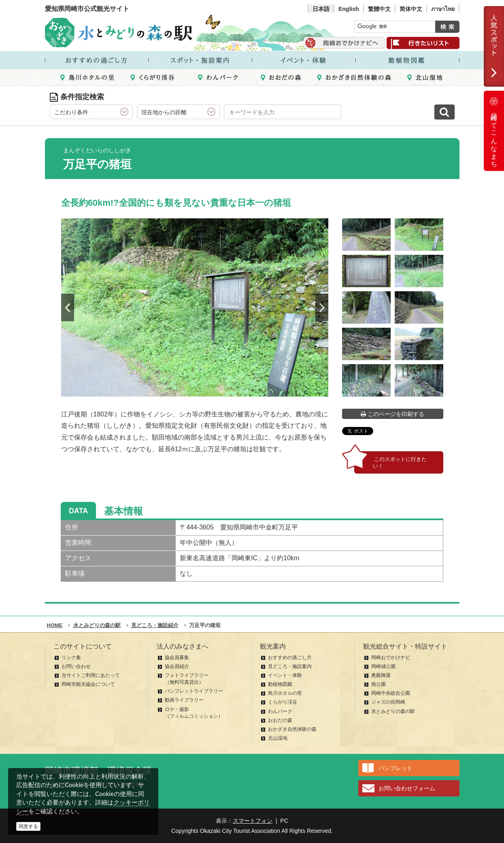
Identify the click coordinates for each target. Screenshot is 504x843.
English (349, 9)
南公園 (379, 684)
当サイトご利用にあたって (91, 675)
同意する (28, 826)
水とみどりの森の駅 (393, 711)
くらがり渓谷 (283, 702)
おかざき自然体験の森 (292, 729)
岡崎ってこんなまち (494, 131)
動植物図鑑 (280, 684)
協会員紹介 (177, 666)
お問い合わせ (76, 666)
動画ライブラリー (184, 700)
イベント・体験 (285, 675)
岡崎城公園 (383, 666)
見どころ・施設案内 (290, 666)
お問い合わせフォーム (407, 788)
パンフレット (396, 768)
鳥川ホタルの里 (285, 693)
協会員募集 (177, 657)
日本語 (321, 9)
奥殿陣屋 (381, 675)
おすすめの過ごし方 (290, 657)
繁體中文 (379, 9)
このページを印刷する (392, 414)
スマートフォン (253, 821)
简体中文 (411, 9)
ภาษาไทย (443, 9)
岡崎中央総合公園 (391, 693)
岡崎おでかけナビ (391, 657)
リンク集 (71, 657)
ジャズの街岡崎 (388, 702)
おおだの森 (280, 720)
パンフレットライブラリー (194, 691)
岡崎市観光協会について (88, 684)
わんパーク (280, 711)
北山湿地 (278, 738)
